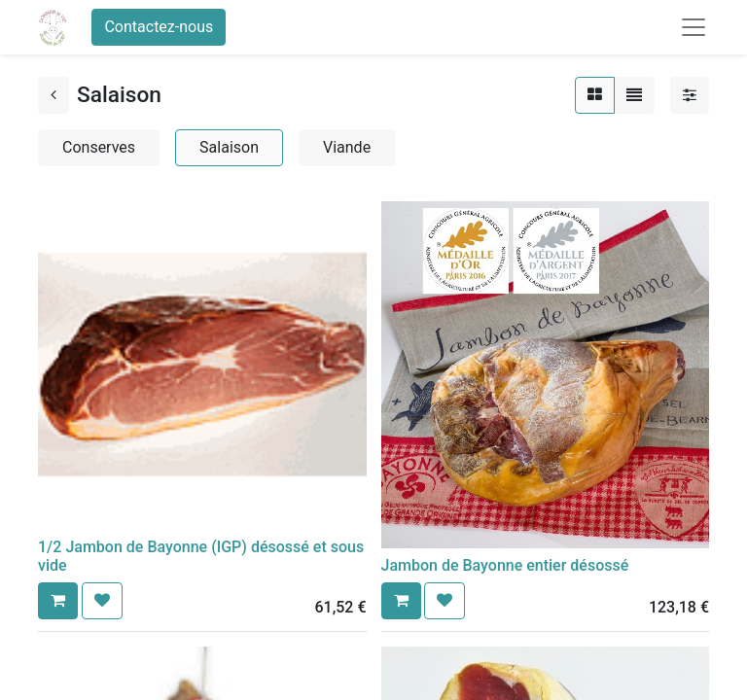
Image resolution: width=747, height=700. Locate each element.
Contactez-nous (159, 27)
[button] (58, 601)
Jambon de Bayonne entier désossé (505, 565)
